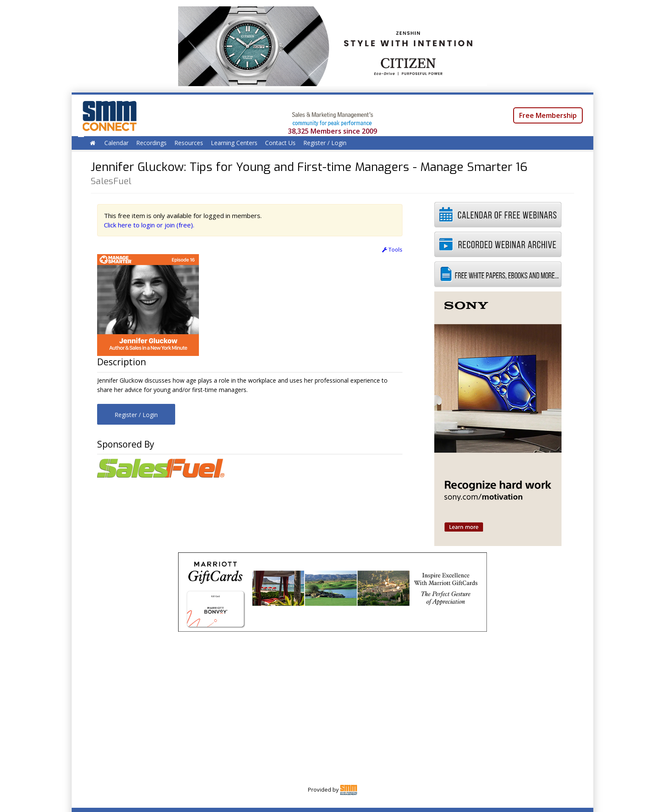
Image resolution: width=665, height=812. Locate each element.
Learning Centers (234, 143)
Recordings (151, 143)
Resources (189, 143)
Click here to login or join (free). (149, 225)
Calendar (116, 143)
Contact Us (280, 143)
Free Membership (548, 115)
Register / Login (325, 143)
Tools (392, 249)
